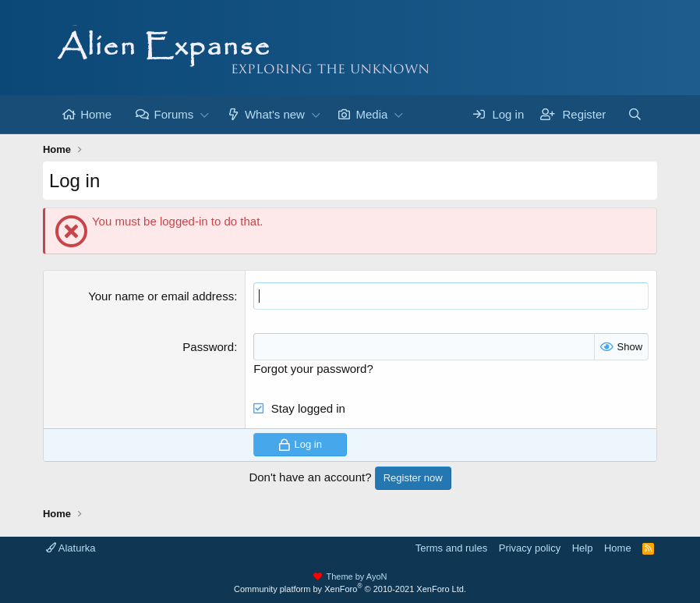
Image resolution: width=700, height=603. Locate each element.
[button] (204, 114)
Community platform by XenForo (350, 589)
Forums (173, 114)
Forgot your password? (313, 369)
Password (208, 347)
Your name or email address (161, 296)
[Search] (635, 114)
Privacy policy (530, 548)
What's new (275, 114)
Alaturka (71, 548)
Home (96, 114)
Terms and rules (451, 548)
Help (583, 548)
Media (371, 114)
